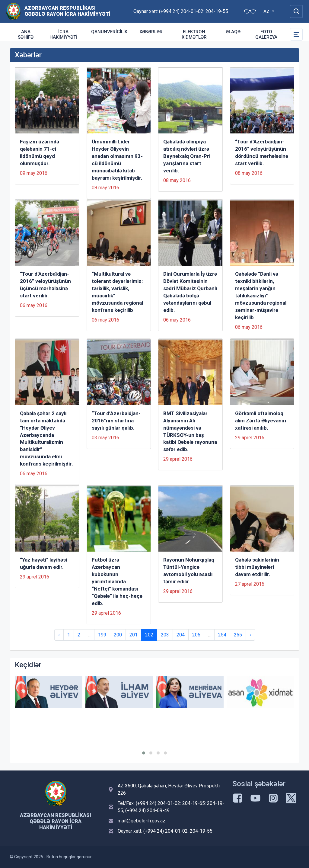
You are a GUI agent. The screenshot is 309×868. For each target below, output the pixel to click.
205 (196, 635)
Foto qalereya (266, 34)
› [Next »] (250, 635)
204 (181, 635)
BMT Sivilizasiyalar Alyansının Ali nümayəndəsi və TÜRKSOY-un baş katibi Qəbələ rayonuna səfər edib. (190, 431)
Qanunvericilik (109, 32)
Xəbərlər (151, 32)
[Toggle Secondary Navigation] (296, 34)
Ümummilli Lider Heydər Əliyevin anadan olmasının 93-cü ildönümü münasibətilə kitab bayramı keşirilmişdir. (117, 160)
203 (165, 635)
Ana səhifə (26, 34)
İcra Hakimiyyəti (63, 34)
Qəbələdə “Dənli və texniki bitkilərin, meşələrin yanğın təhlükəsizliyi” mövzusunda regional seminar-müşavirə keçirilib (261, 296)
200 (118, 635)
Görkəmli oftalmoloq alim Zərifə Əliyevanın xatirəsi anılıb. (261, 421)
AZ (267, 11)
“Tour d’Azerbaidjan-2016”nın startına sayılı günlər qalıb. (116, 421)
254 (222, 635)
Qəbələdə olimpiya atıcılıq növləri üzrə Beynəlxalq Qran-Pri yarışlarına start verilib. (187, 156)
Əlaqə (233, 32)
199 (102, 635)
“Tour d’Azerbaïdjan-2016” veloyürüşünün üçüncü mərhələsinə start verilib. (45, 285)
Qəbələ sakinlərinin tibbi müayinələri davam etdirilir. (257, 567)
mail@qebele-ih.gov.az (142, 821)
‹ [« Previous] (59, 635)
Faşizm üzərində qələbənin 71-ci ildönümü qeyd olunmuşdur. (40, 152)
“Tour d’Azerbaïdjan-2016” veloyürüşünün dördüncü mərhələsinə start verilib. (262, 152)
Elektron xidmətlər (194, 34)
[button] (144, 753)
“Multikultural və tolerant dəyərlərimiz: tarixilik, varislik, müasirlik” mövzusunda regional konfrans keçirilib (117, 292)
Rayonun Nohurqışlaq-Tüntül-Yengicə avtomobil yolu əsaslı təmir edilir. (190, 571)
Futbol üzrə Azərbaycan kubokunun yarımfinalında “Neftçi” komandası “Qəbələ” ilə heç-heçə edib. (117, 581)
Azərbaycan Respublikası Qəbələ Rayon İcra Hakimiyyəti (67, 11)
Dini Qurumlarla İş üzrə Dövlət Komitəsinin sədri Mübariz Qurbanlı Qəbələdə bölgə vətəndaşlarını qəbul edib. (190, 292)
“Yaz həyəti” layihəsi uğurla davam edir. (43, 563)
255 (238, 635)
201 (134, 635)
